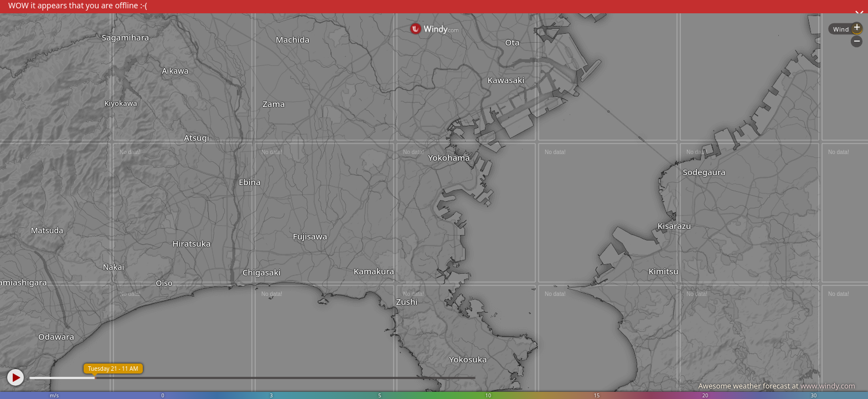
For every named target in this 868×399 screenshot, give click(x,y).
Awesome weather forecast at (777, 386)
